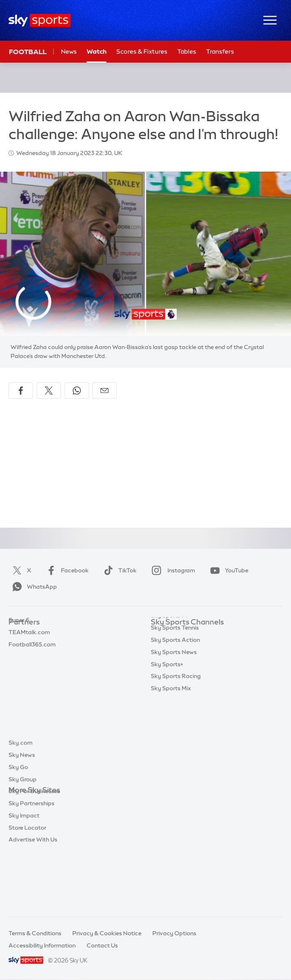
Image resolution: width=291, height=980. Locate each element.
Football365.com (32, 671)
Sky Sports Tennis (175, 707)
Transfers (220, 51)
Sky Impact (24, 875)
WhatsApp (33, 587)
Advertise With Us (33, 899)
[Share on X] (49, 391)
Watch (97, 51)
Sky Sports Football (178, 659)
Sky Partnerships (31, 863)
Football (28, 52)
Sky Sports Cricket (176, 671)
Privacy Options (174, 933)
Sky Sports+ (167, 744)
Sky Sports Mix (171, 768)
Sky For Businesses (34, 851)
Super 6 (19, 646)
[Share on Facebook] (21, 391)
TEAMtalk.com (29, 659)
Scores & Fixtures (142, 51)
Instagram (172, 570)
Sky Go (18, 827)
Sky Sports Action (175, 719)
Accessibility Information (42, 945)
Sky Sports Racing (176, 755)
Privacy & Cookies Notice (107, 933)
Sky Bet (19, 635)
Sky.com (21, 802)
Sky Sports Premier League (187, 646)
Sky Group (23, 839)
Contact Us (102, 945)
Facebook (66, 570)
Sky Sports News (174, 731)
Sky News (22, 814)
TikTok (118, 570)
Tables (187, 51)
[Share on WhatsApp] (77, 391)
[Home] (40, 21)
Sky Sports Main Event (181, 635)
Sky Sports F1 (169, 695)
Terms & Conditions (35, 933)
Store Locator (27, 887)
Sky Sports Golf (172, 683)
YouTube (228, 570)
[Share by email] (104, 391)
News (69, 51)
